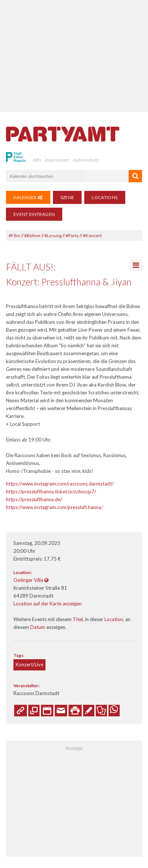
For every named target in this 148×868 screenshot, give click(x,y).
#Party (72, 235)
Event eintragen (34, 214)
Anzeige (74, 748)
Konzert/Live (29, 664)
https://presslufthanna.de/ (34, 499)
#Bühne (32, 235)
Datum (38, 627)
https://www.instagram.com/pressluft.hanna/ (54, 507)
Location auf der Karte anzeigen (48, 604)
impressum (57, 160)
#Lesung (53, 235)
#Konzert (92, 235)
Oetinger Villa (28, 580)
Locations (105, 197)
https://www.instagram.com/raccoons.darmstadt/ (60, 484)
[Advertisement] (74, 56)
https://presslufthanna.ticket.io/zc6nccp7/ (51, 492)
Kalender (28, 197)
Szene (67, 197)
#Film (14, 235)
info (37, 160)
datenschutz (86, 160)
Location (114, 619)
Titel (78, 619)
